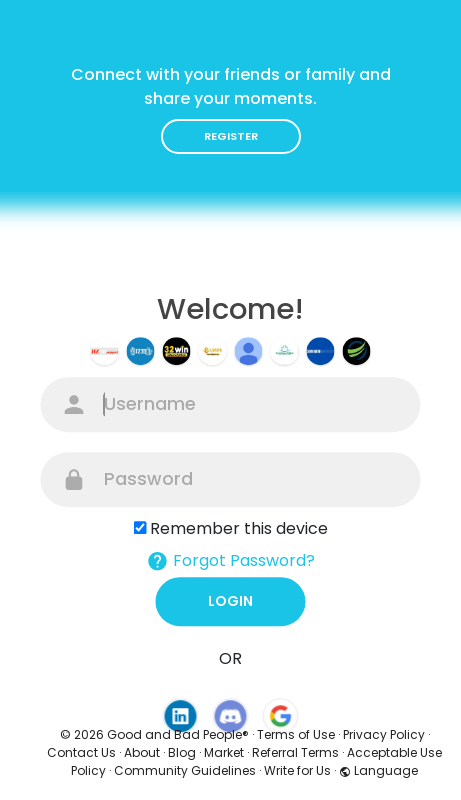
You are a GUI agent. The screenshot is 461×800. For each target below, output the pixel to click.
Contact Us (81, 752)
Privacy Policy (384, 734)
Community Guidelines (185, 770)
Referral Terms (295, 752)
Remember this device (239, 528)
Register (231, 136)
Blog (182, 752)
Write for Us (297, 770)
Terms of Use (296, 734)
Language (378, 770)
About (142, 752)
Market (224, 752)
